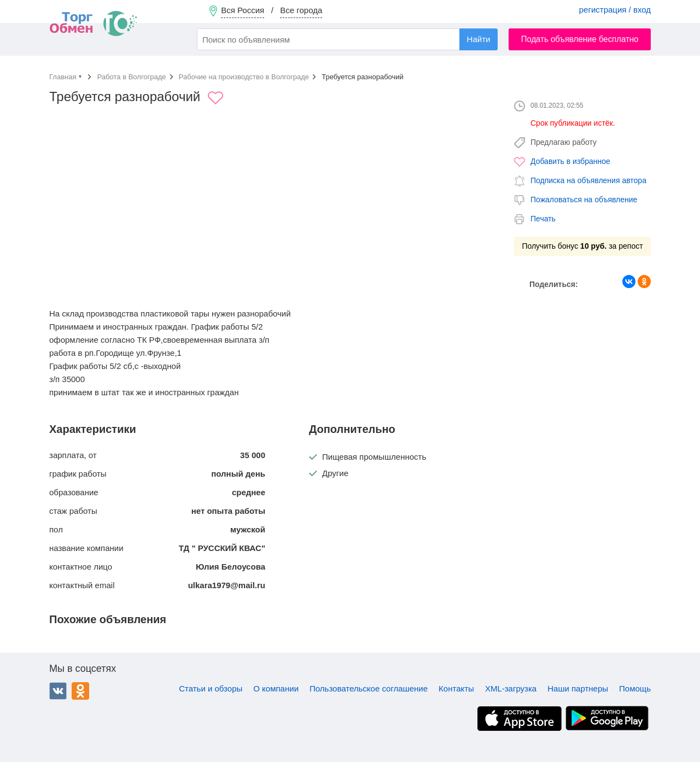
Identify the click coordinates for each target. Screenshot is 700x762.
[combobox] (347, 39)
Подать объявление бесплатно (580, 39)
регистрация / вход (615, 10)
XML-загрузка (511, 688)
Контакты (456, 688)
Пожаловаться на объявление (584, 200)
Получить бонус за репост (582, 246)
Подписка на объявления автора (588, 180)
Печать (543, 219)
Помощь (635, 688)
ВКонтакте (58, 691)
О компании (276, 688)
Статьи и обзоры (211, 688)
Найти (479, 39)
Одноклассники (80, 691)
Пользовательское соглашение (369, 688)
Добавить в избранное (570, 161)
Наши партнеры (578, 688)
